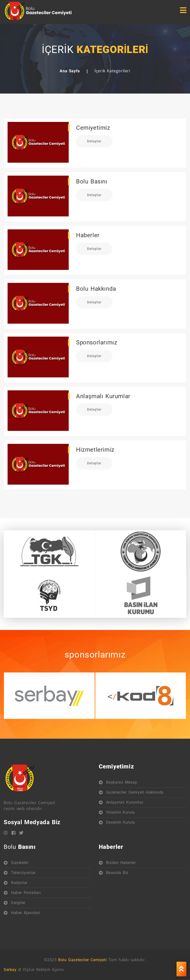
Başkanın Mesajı (122, 782)
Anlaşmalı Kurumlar (125, 802)
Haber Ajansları (26, 913)
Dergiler (18, 903)
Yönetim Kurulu (121, 812)
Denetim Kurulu (121, 822)
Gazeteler (20, 863)
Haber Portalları (26, 893)
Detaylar (94, 141)
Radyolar (19, 883)
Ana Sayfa (70, 71)
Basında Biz (117, 873)
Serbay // (12, 970)
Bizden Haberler (121, 863)
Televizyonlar (23, 873)
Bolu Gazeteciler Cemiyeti (82, 960)
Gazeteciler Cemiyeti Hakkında (135, 792)
